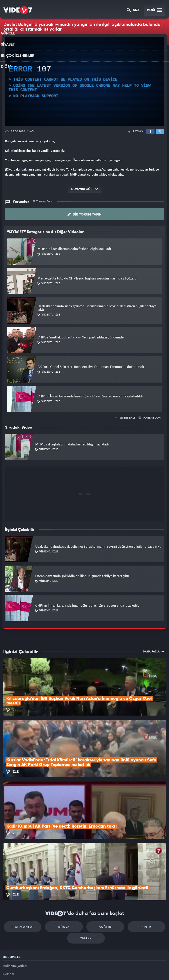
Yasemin (134, 969)
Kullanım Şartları (15, 919)
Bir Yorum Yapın (84, 214)
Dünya (66, 879)
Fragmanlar (28, 879)
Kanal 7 (30, 969)
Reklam (9, 929)
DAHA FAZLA (154, 651)
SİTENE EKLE (125, 418)
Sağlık (103, 879)
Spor (141, 879)
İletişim (9, 939)
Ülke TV (82, 969)
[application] (84, 81)
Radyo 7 (48, 969)
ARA (134, 11)
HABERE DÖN (150, 418)
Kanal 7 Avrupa (66, 969)
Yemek (86, 892)
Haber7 (107, 969)
